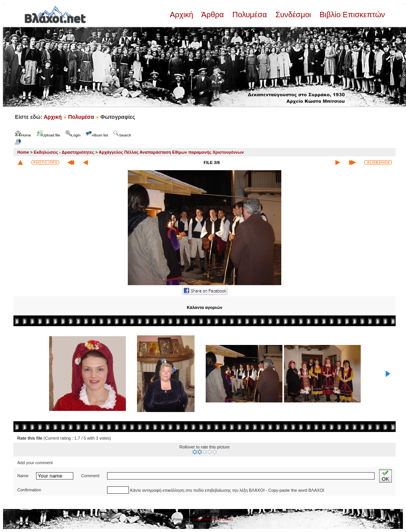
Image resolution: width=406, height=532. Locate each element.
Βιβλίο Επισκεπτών (351, 15)
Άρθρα (213, 15)
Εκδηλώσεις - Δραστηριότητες (64, 152)
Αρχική (182, 15)
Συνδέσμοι (293, 15)
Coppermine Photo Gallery (213, 519)
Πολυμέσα (250, 15)
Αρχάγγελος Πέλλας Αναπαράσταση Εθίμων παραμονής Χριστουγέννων (171, 152)
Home (23, 152)
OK (385, 476)
